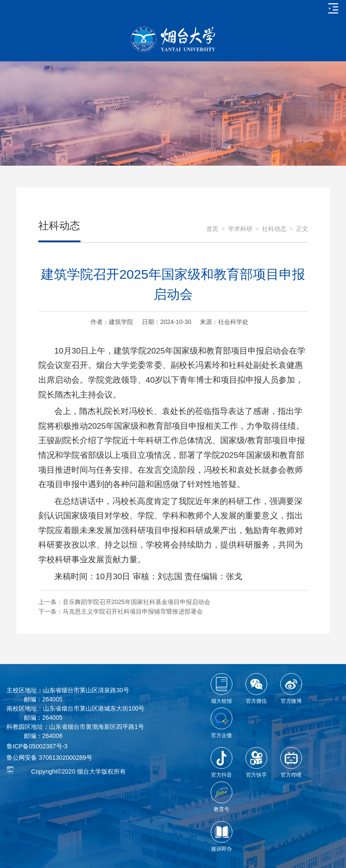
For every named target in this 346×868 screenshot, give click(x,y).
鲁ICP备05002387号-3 (37, 746)
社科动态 (274, 229)
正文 (302, 229)
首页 (212, 229)
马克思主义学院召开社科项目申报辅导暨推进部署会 (133, 611)
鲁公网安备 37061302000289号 (49, 758)
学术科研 (240, 229)
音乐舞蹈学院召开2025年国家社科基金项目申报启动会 (136, 602)
